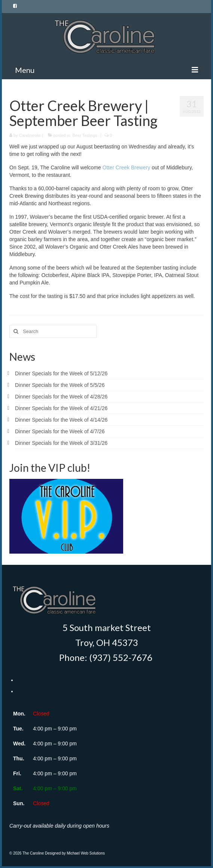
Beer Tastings (85, 135)
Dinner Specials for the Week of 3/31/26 (61, 443)
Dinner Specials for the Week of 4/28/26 (61, 397)
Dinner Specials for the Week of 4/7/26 (60, 431)
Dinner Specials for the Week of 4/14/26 (61, 420)
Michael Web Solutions (86, 853)
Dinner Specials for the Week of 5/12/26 (61, 373)
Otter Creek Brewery (127, 167)
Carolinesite (30, 135)
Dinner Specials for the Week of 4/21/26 (61, 408)
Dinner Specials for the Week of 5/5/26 (60, 385)
